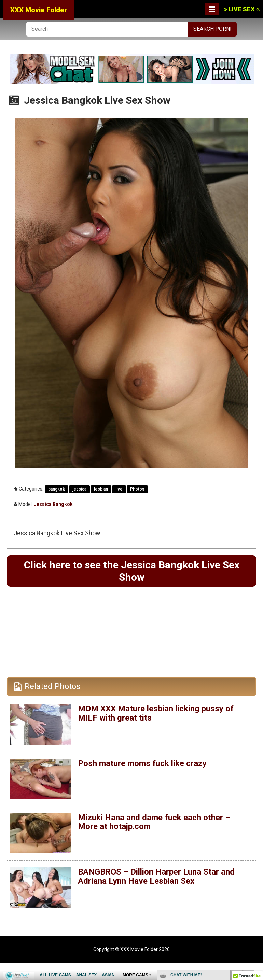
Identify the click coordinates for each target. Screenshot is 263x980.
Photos (137, 489)
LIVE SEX (242, 9)
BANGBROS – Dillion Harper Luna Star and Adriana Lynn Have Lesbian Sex (156, 876)
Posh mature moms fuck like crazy (142, 763)
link (257, 873)
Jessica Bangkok (53, 504)
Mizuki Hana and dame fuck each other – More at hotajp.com (154, 822)
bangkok (57, 489)
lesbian (101, 489)
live (119, 489)
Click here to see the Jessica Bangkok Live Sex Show (132, 571)
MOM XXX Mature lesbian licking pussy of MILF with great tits (156, 713)
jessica (79, 489)
